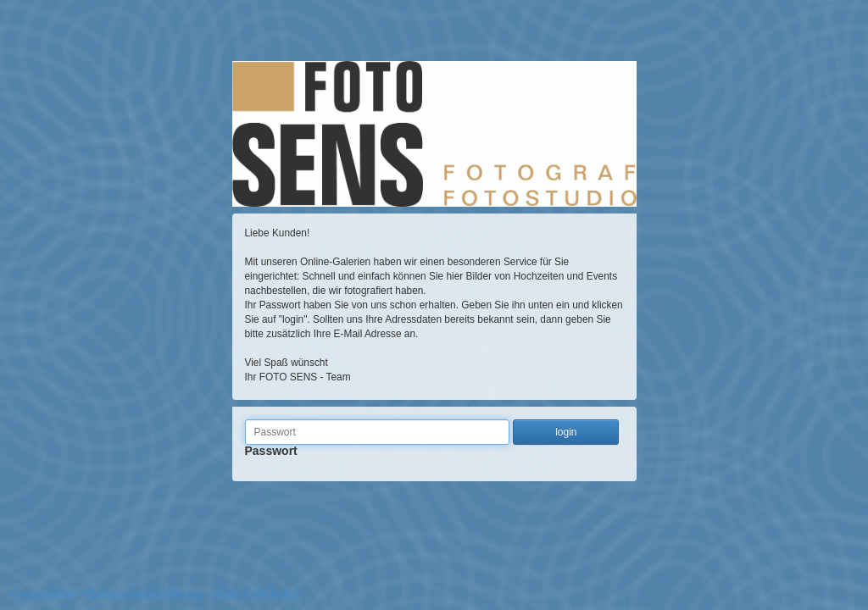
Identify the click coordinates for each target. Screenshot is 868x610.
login (566, 432)
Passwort (271, 457)
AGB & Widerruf (255, 594)
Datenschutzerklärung (145, 594)
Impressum (47, 594)
